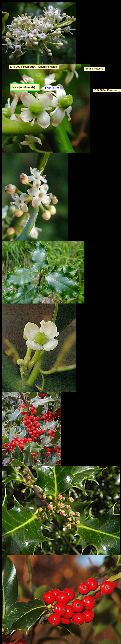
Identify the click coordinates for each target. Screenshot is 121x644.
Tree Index (52, 88)
